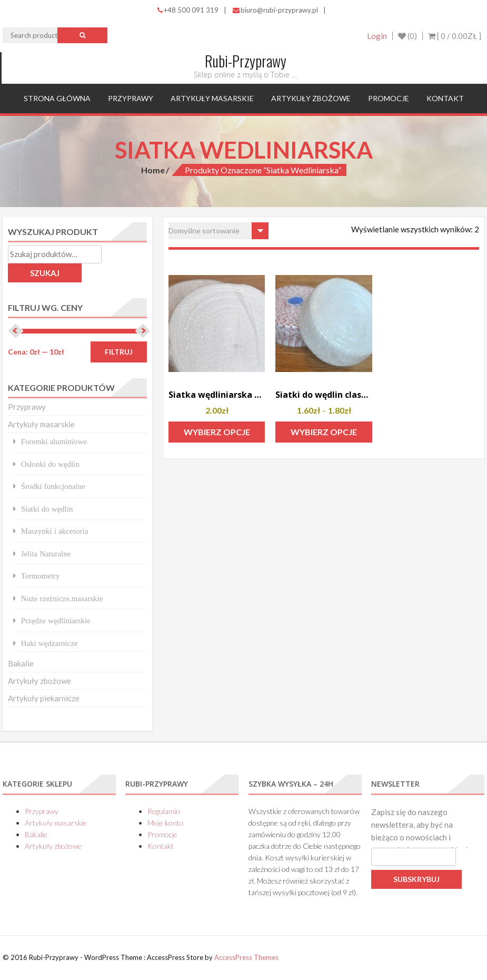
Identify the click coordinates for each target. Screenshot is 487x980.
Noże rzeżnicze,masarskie (62, 598)
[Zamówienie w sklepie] (218, 231)
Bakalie (21, 663)
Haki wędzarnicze (49, 643)
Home (153, 170)
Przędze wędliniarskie (56, 620)
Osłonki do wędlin (50, 464)
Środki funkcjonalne (53, 486)
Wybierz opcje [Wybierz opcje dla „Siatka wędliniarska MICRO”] (217, 432)
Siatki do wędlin (47, 509)
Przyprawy (131, 98)
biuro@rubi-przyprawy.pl (275, 10)
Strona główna (57, 98)
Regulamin (164, 811)
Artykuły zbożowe (311, 98)
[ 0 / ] (455, 36)
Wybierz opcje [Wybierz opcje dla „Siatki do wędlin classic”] (324, 432)
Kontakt (445, 98)
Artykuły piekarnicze (44, 698)
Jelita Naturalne (46, 553)
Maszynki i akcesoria (55, 531)
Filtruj (119, 352)
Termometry (41, 576)
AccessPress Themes (246, 957)
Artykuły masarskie (212, 98)
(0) (408, 36)
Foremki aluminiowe (54, 441)
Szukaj (45, 273)
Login (377, 36)
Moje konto (166, 823)
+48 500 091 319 (188, 10)
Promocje (389, 98)
